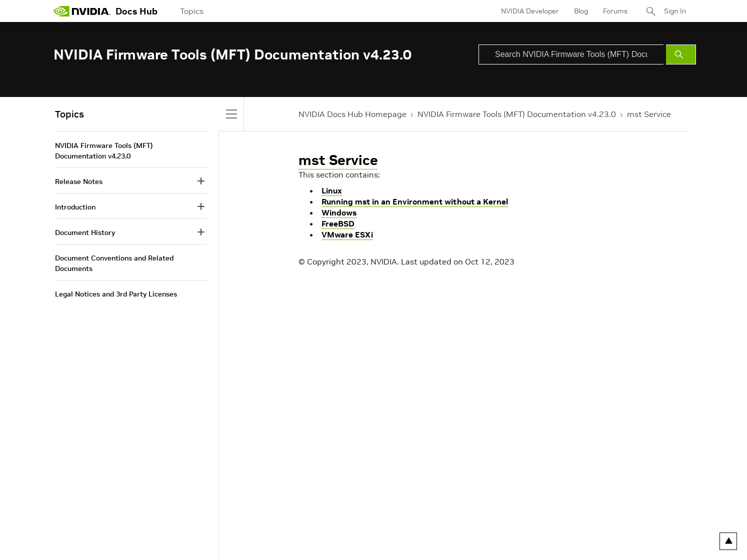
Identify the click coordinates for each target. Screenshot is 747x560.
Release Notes (79, 181)
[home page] (82, 11)
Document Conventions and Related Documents (114, 263)
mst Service (649, 114)
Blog (581, 11)
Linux (332, 190)
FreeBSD (338, 223)
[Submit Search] (681, 54)
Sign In (675, 11)
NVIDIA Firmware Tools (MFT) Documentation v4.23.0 (517, 114)
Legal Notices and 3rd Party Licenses (116, 294)
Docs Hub (136, 11)
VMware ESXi (347, 234)
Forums (615, 11)
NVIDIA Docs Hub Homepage (352, 114)
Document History (85, 232)
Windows (339, 212)
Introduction (75, 207)
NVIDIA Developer (530, 11)
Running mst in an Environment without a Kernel (415, 201)
